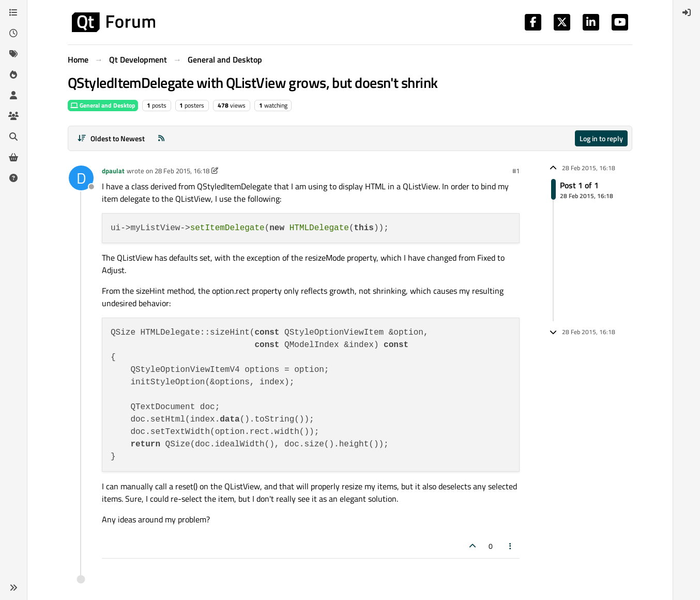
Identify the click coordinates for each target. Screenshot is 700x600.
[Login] (687, 12)
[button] (13, 588)
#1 (516, 171)
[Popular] (13, 74)
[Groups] (13, 116)
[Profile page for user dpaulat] (81, 178)
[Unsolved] (13, 178)
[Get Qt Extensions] (13, 157)
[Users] (13, 95)
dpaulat (113, 171)
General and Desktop (103, 105)
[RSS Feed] (161, 138)
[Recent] (13, 33)
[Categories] (13, 12)
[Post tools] (511, 546)
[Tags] (13, 54)
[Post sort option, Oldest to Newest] (111, 138)
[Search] (13, 137)
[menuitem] (687, 12)
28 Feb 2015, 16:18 (182, 171)
